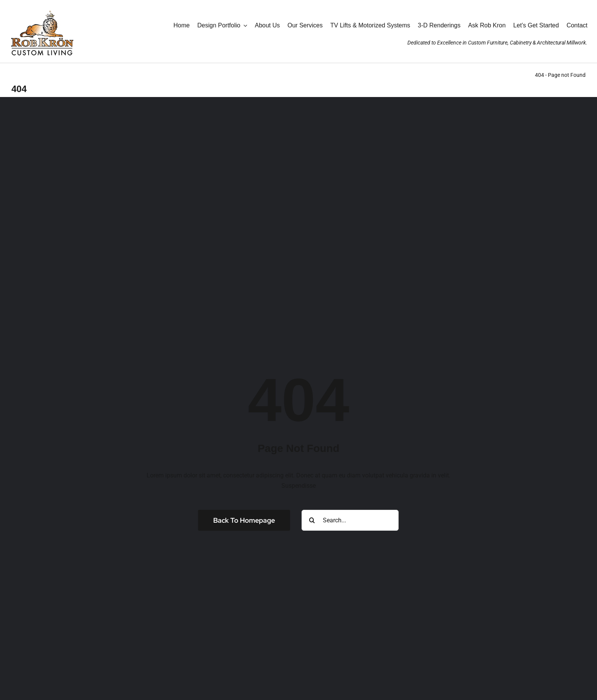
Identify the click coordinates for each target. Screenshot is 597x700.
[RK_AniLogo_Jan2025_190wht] (42, 9)
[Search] (312, 520)
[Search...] (350, 520)
